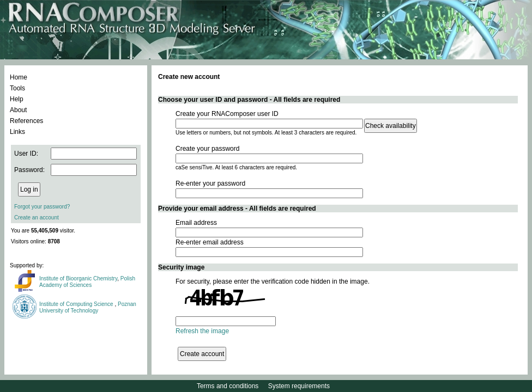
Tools (17, 88)
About (18, 110)
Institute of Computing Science (77, 304)
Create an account (37, 218)
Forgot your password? (42, 207)
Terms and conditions (228, 386)
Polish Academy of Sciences (87, 282)
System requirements (299, 386)
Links (17, 132)
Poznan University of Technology (88, 307)
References (26, 121)
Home (19, 77)
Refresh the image (202, 331)
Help (17, 99)
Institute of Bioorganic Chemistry (78, 278)
